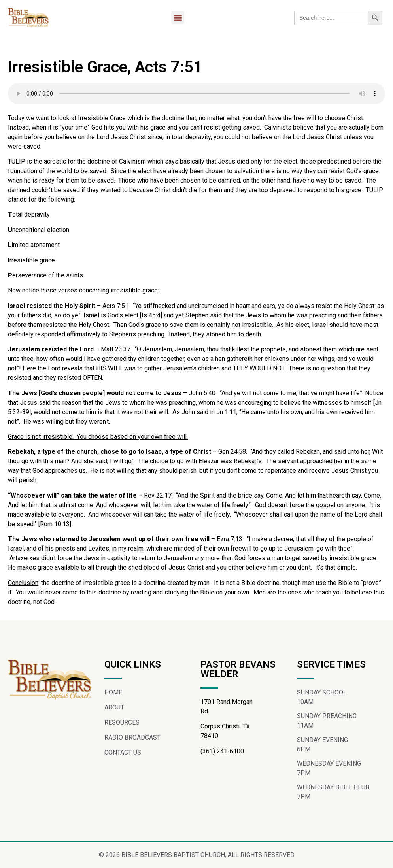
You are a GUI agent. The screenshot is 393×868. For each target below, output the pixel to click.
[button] (178, 18)
